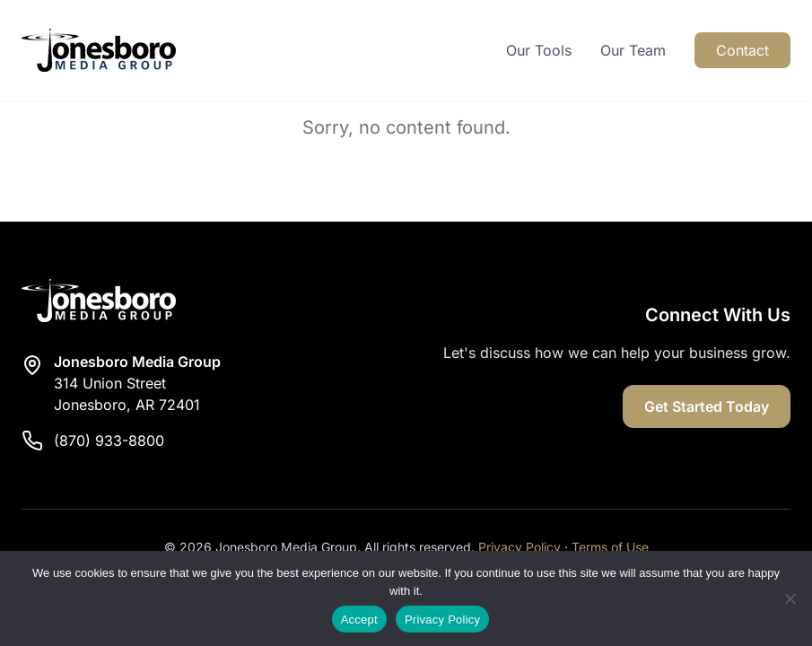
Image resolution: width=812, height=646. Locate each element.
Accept (359, 620)
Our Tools (539, 50)
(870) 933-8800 (109, 441)
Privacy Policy (520, 547)
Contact (742, 50)
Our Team (633, 50)
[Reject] (790, 598)
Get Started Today (707, 406)
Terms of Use (610, 547)
